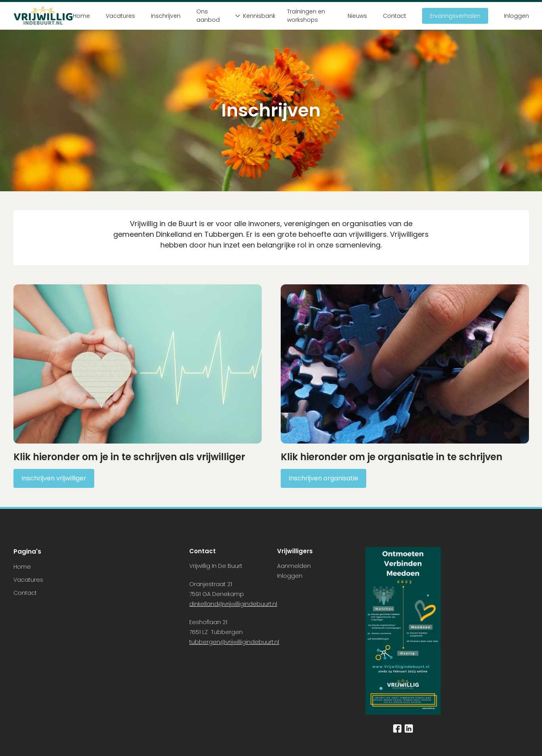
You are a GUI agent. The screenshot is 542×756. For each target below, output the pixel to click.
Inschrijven (166, 16)
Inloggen (516, 16)
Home (81, 16)
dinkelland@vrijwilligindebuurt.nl (233, 604)
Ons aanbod (208, 16)
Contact (395, 16)
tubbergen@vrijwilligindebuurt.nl (234, 642)
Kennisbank (253, 16)
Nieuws (357, 16)
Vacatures (120, 16)
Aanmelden (294, 566)
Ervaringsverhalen (455, 16)
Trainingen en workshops (306, 16)
